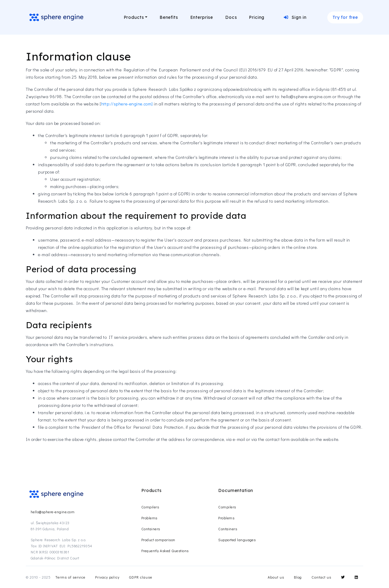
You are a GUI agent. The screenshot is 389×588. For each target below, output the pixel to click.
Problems (149, 518)
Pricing (257, 17)
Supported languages (237, 540)
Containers (151, 529)
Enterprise (202, 17)
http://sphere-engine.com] (127, 104)
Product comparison (158, 540)
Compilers (150, 507)
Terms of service (70, 577)
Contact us (321, 577)
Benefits (169, 17)
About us (276, 577)
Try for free (345, 17)
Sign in (295, 17)
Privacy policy (107, 577)
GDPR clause (141, 577)
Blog (298, 577)
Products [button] (134, 17)
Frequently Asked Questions (165, 551)
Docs (231, 17)
